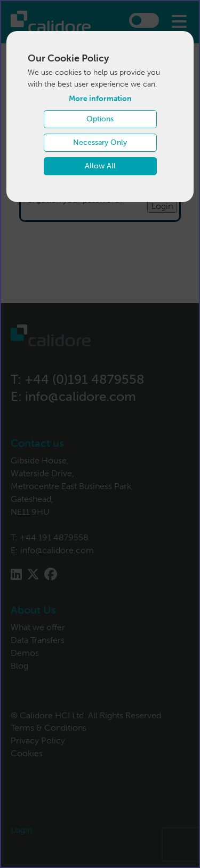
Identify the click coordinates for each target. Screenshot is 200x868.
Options (100, 119)
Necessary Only (100, 142)
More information (100, 99)
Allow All (100, 166)
